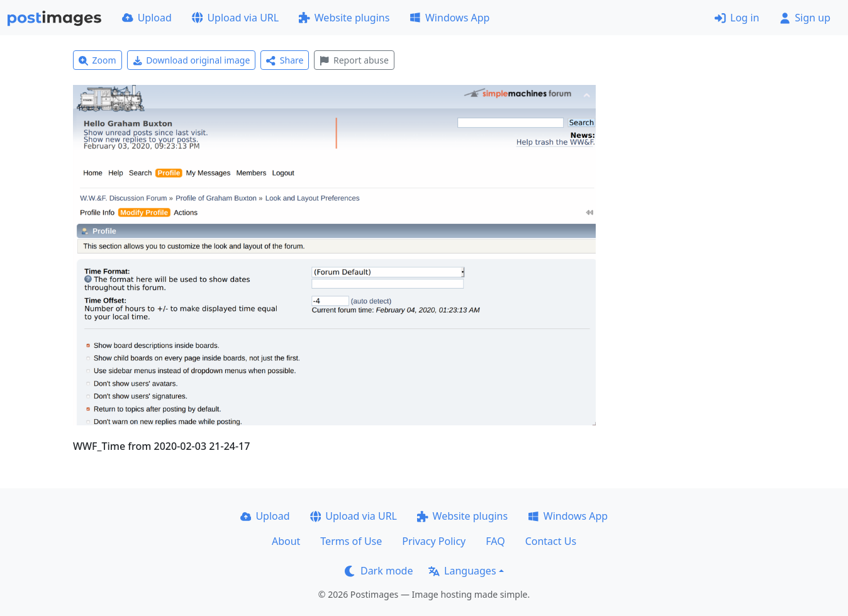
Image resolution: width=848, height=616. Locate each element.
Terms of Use (351, 541)
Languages (462, 571)
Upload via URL (235, 18)
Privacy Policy (434, 541)
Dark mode (379, 571)
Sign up (805, 18)
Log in (737, 18)
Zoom (98, 60)
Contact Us (551, 541)
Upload (147, 18)
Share (285, 60)
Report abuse (354, 60)
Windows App (449, 18)
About (286, 541)
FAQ (495, 541)
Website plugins (344, 18)
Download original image (192, 60)
